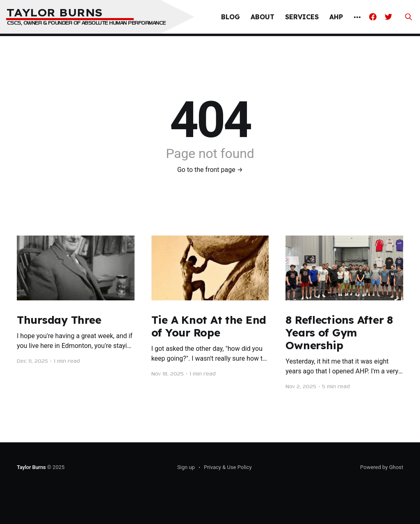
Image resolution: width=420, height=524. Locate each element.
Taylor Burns (31, 467)
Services (302, 17)
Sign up (186, 467)
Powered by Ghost (382, 467)
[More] (357, 17)
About (262, 17)
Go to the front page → (210, 170)
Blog (231, 17)
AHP (336, 17)
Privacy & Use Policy (228, 467)
